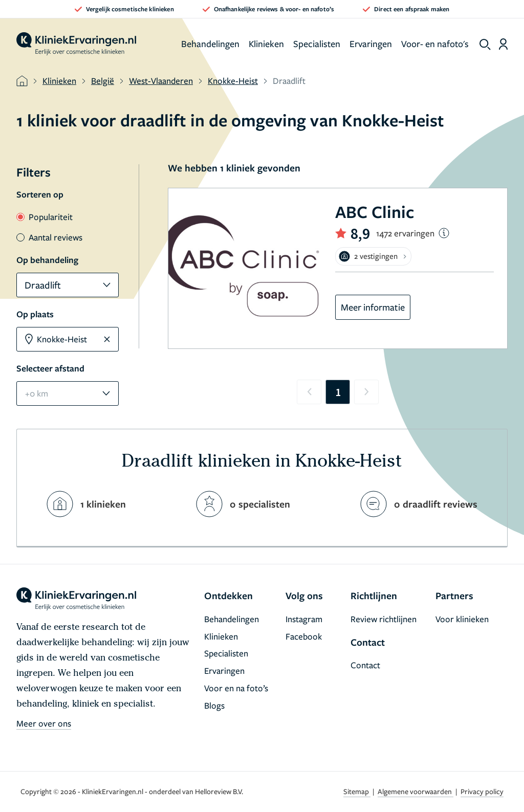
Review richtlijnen (384, 619)
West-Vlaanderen (161, 81)
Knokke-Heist (233, 81)
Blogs (214, 705)
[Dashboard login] (503, 44)
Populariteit (45, 217)
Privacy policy (482, 791)
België (103, 81)
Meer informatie (373, 307)
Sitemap (357, 791)
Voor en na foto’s (236, 688)
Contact (365, 665)
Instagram (304, 619)
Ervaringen (371, 43)
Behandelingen (210, 43)
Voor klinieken (462, 619)
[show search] (485, 45)
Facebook (304, 636)
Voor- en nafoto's (435, 43)
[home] (76, 44)
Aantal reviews (49, 237)
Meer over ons (44, 723)
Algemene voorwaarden (416, 791)
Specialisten (317, 43)
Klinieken (266, 43)
